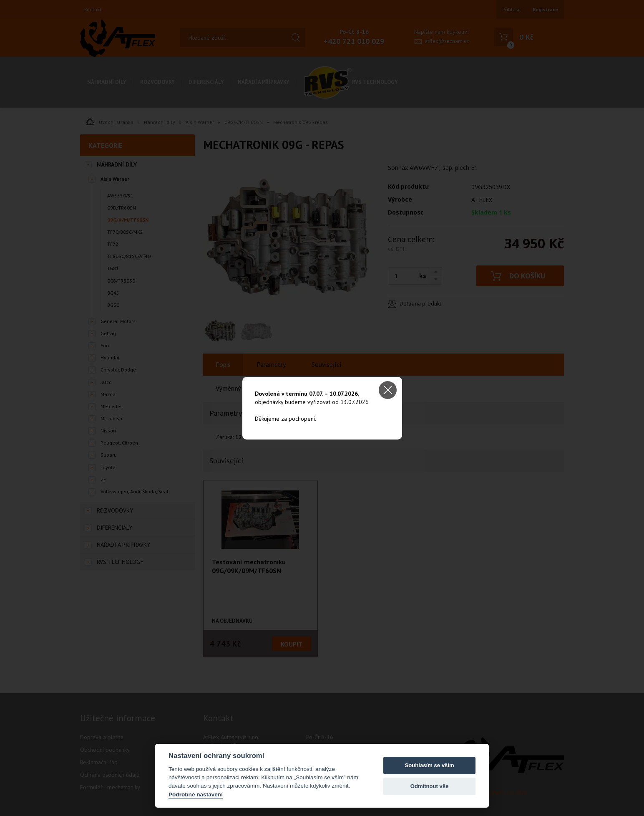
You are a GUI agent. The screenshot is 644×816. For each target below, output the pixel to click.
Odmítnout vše (430, 786)
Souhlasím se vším (430, 765)
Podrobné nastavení (196, 795)
